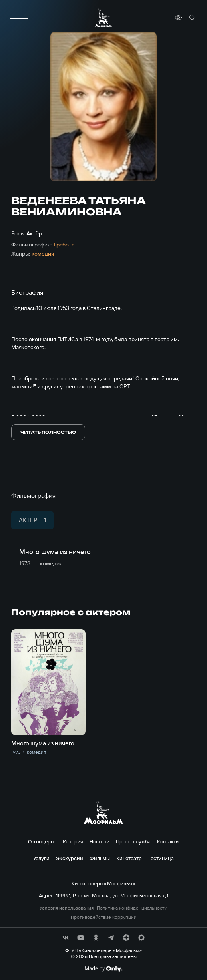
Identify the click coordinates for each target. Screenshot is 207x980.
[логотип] (103, 18)
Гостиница (161, 858)
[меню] (19, 18)
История (73, 841)
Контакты (168, 841)
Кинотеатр (129, 858)
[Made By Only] (103, 969)
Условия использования (67, 908)
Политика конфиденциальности (132, 908)
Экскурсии (70, 858)
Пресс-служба (133, 841)
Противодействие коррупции (104, 917)
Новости (100, 841)
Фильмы (100, 858)
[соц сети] (66, 938)
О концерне (42, 841)
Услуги (41, 858)
